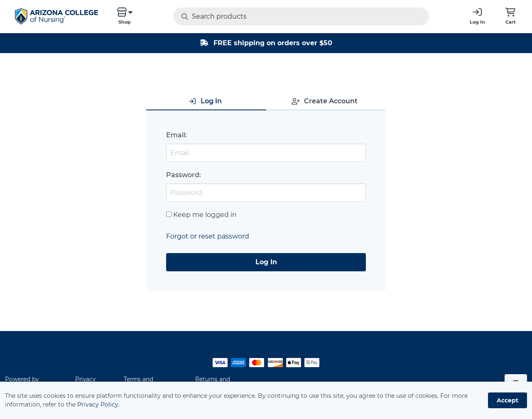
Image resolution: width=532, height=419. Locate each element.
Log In (266, 262)
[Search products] (284, 16)
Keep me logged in (205, 215)
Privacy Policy (98, 404)
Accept (507, 400)
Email (176, 135)
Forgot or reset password (208, 236)
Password (183, 175)
